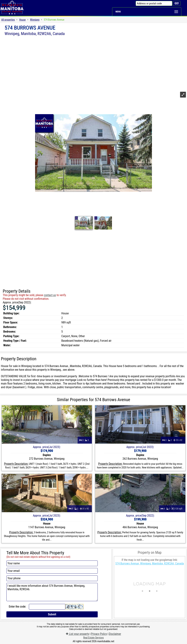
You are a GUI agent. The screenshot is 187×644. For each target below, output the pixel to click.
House (22, 20)
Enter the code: (17, 607)
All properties (8, 20)
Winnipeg (35, 20)
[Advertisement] (93, 63)
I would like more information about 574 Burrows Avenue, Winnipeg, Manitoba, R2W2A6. (52, 592)
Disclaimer (115, 634)
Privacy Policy (99, 634)
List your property (78, 634)
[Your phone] (52, 578)
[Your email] (52, 571)
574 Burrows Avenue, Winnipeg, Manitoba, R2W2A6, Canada (150, 563)
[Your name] (52, 563)
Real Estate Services (93, 638)
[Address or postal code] (154, 3)
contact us (50, 295)
